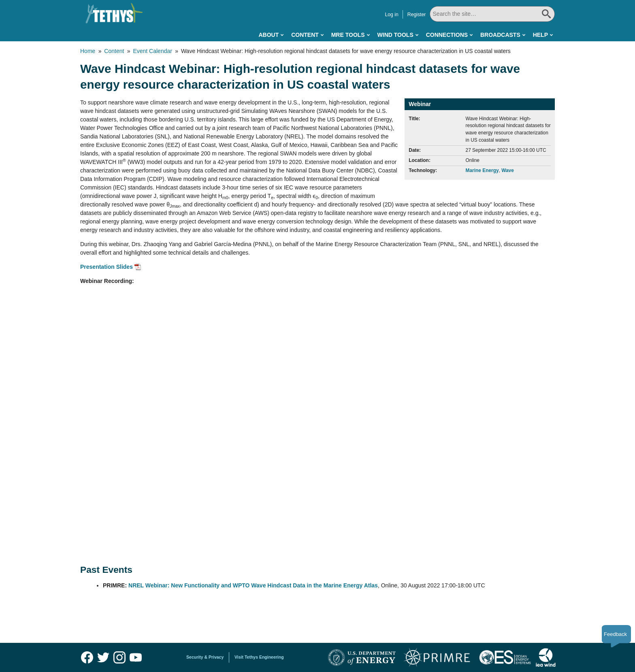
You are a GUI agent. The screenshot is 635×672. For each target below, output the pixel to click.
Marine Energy (482, 170)
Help (540, 35)
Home (88, 51)
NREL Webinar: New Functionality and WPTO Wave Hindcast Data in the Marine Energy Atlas (253, 585)
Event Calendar (152, 51)
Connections (447, 35)
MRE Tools (348, 35)
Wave (508, 170)
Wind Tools (395, 35)
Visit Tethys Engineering (259, 657)
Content (305, 35)
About (268, 35)
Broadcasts (500, 35)
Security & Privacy (205, 657)
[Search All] (491, 14)
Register (415, 15)
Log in (389, 15)
